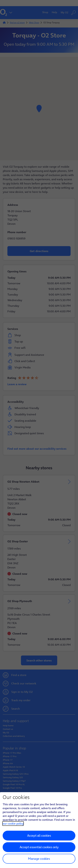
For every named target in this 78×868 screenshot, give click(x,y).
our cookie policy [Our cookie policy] (13, 824)
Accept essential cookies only (39, 847)
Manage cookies (39, 859)
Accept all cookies (39, 836)
